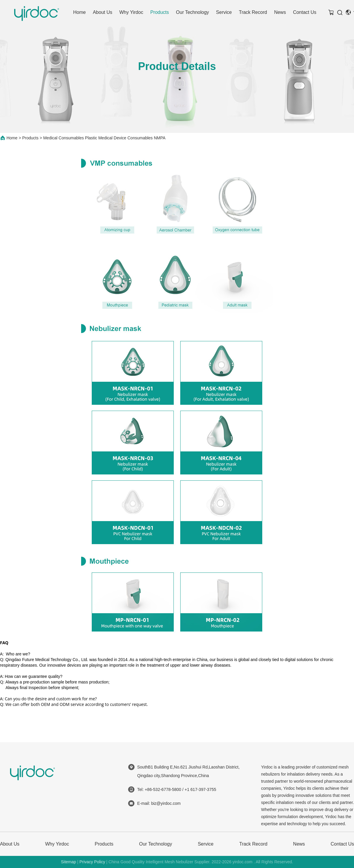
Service (224, 12)
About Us (103, 12)
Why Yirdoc (131, 12)
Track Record (253, 12)
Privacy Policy (92, 862)
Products (159, 12)
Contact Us (305, 12)
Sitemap (68, 862)
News (280, 12)
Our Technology (193, 12)
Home (80, 12)
